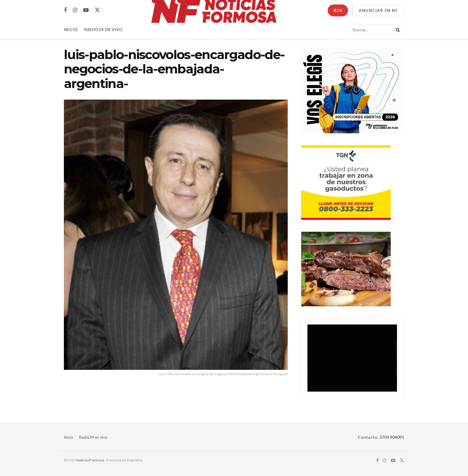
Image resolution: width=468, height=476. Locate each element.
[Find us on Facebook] (65, 10)
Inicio (71, 30)
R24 (338, 10)
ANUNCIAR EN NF (378, 10)
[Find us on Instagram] (75, 10)
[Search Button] (397, 30)
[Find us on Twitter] (97, 10)
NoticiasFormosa (90, 460)
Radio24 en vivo (93, 437)
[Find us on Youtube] (86, 10)
